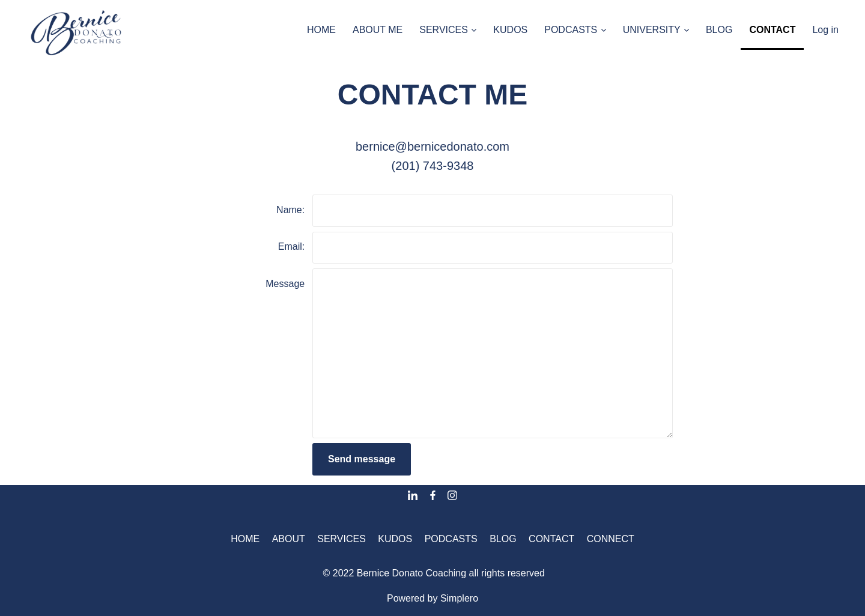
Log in (825, 30)
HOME (245, 539)
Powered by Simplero (432, 598)
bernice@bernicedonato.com (432, 146)
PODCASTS (451, 539)
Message (285, 284)
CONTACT (551, 539)
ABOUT (289, 539)
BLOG (503, 539)
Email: (291, 246)
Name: (290, 210)
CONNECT (611, 539)
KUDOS (395, 539)
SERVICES (341, 539)
